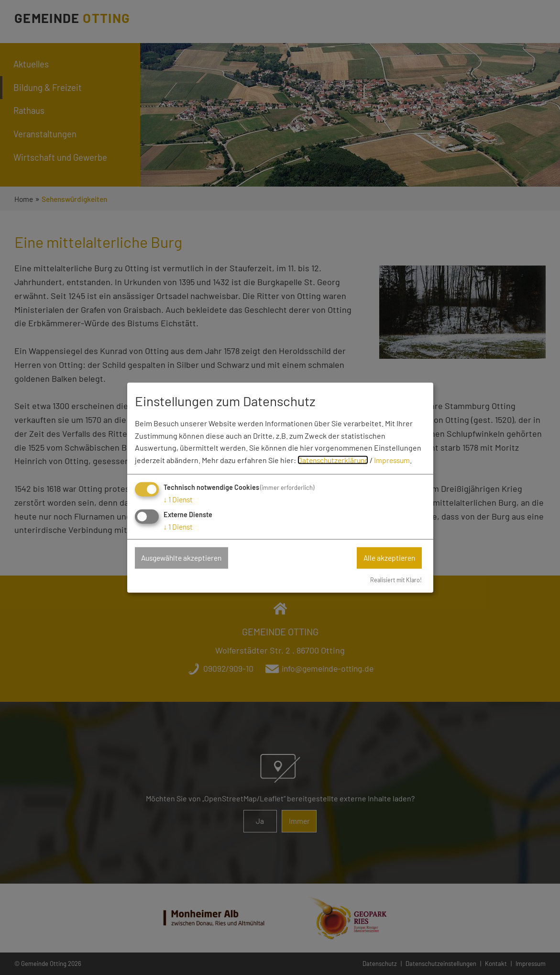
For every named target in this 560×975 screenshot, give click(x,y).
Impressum (397, 460)
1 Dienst (179, 499)
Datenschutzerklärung (335, 460)
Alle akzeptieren (387, 558)
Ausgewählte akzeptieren (185, 558)
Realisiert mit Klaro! (395, 580)
